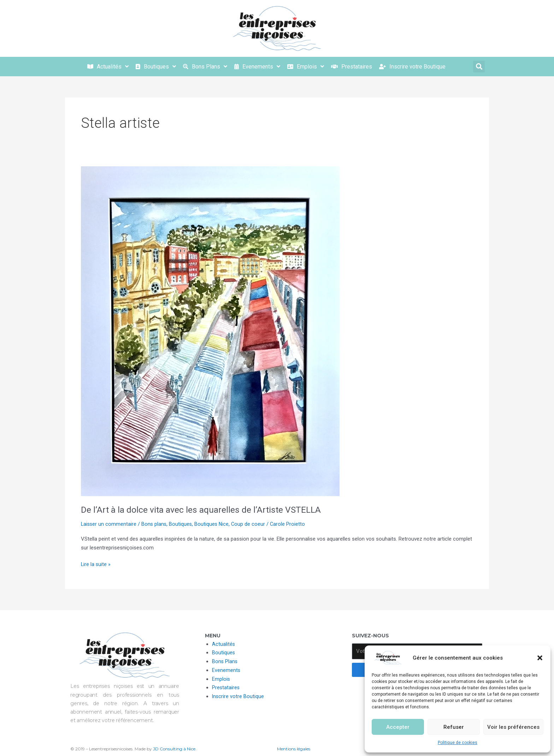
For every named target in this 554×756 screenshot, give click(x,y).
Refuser (454, 727)
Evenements (226, 670)
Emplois (221, 679)
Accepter (398, 727)
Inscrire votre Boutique (238, 696)
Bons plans (155, 524)
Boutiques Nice (214, 524)
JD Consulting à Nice (174, 749)
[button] (540, 658)
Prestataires (226, 687)
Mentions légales (294, 749)
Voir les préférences (513, 727)
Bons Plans (225, 661)
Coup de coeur (251, 524)
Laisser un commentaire (109, 524)
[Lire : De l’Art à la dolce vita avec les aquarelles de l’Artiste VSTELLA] (210, 331)
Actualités (224, 644)
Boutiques (182, 524)
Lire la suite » (96, 564)
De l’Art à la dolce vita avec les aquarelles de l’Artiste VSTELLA (204, 510)
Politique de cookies (458, 743)
